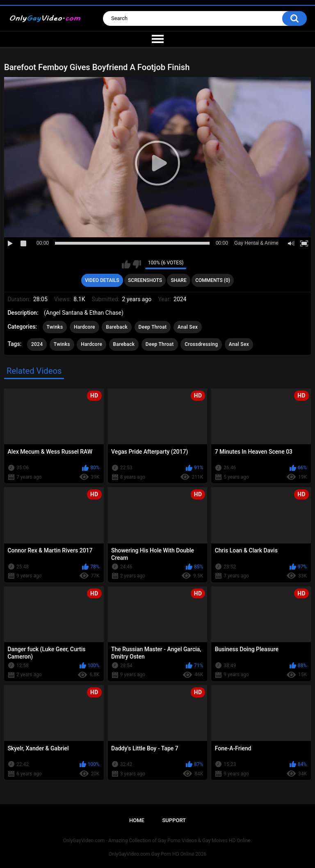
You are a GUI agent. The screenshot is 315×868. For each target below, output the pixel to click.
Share (179, 280)
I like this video (126, 264)
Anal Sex (188, 327)
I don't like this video (137, 264)
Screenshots (145, 280)
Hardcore (84, 327)
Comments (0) (213, 280)
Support (174, 820)
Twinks (55, 327)
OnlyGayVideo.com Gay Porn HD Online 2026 (157, 854)
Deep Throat (153, 327)
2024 (37, 344)
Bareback (117, 327)
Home (137, 820)
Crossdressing (201, 344)
